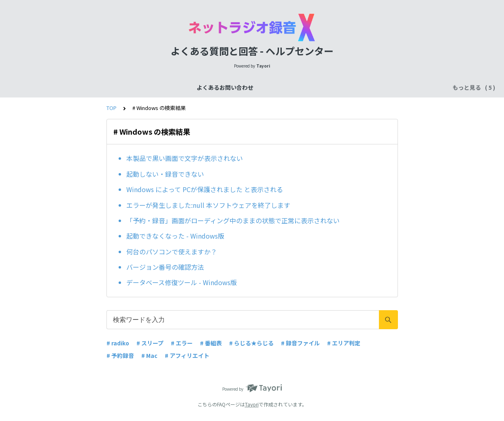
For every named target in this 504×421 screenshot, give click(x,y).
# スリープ (150, 343)
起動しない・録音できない (165, 174)
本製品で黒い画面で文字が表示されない (185, 158)
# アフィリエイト (187, 355)
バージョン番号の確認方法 (165, 267)
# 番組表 (211, 343)
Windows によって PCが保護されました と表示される (205, 189)
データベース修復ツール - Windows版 (182, 282)
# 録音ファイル (300, 343)
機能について (170, 87)
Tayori (252, 404)
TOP (112, 108)
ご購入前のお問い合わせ (230, 87)
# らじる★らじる (251, 343)
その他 (400, 87)
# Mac (149, 355)
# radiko (118, 343)
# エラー (182, 343)
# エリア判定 (344, 343)
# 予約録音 (120, 355)
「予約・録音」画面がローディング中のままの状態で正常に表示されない (233, 220)
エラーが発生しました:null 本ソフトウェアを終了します (208, 205)
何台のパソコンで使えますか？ (172, 252)
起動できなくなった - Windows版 (175, 236)
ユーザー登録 (363, 87)
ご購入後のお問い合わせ (303, 87)
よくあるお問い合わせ (113, 87)
